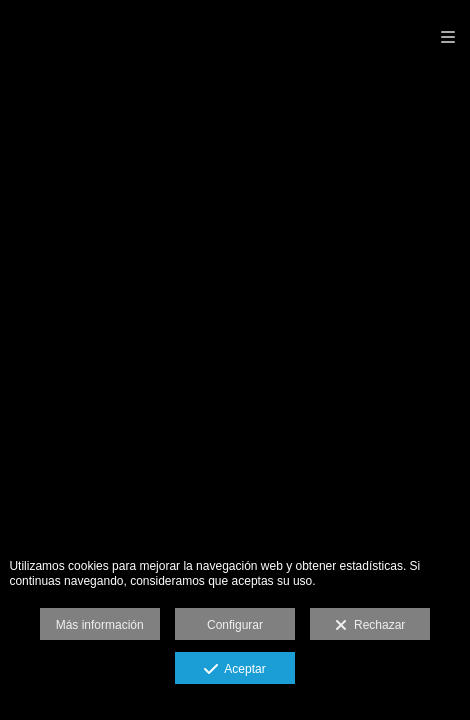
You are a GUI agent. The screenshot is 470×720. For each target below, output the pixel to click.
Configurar (235, 625)
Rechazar (370, 626)
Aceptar (234, 670)
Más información (100, 625)
